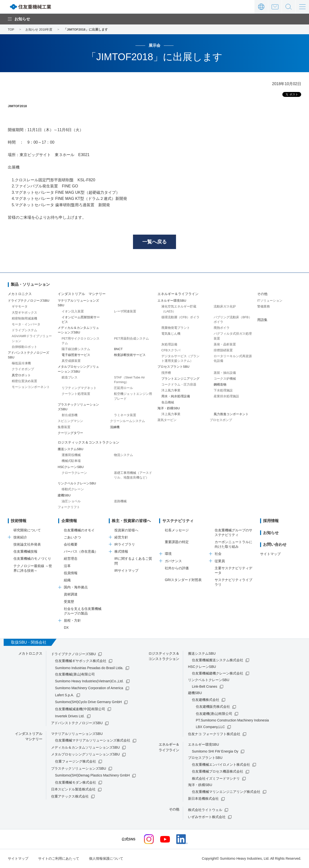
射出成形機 (70, 415)
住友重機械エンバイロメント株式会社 (221, 765)
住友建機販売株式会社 (213, 707)
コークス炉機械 (225, 379)
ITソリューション (270, 301)
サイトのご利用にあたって (59, 859)
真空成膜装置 (71, 361)
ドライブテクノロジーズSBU (73, 654)
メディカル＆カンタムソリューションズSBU (85, 748)
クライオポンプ (23, 369)
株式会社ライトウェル (205, 810)
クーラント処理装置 (76, 394)
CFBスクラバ (171, 350)
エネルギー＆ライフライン (178, 294)
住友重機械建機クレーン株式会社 (218, 674)
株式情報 (121, 552)
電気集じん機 (171, 334)
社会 (218, 554)
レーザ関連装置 (125, 312)
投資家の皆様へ (126, 530)
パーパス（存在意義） (81, 552)
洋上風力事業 (171, 391)
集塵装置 (64, 427)
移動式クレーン (73, 489)
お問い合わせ (275, 7)
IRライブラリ (125, 545)
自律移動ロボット (24, 347)
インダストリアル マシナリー (82, 294)
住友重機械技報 (25, 552)
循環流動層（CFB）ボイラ (180, 317)
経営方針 (121, 537)
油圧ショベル (71, 501)
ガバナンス (173, 561)
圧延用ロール (123, 388)
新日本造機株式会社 (203, 799)
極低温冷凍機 (21, 363)
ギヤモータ (20, 307)
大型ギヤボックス (24, 313)
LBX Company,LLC (210, 727)
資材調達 (71, 594)
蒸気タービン (167, 420)
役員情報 (71, 573)
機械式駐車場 (71, 461)
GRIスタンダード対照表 (183, 580)
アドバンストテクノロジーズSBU (77, 723)
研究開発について (27, 530)
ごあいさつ (72, 537)
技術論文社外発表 (27, 545)
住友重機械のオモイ (79, 530)
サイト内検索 (289, 7)
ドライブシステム (24, 330)
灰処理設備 (169, 345)
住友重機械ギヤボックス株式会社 (81, 661)
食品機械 (168, 403)
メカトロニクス (20, 294)
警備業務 (264, 307)
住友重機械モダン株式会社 (76, 783)
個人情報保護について (106, 859)
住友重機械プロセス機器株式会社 (218, 772)
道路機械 (120, 501)
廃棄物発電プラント (176, 328)
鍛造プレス (70, 378)
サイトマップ (270, 554)
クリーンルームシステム (127, 421)
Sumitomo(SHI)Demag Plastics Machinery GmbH (92, 776)
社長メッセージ (177, 530)
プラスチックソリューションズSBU (79, 769)
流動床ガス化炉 (225, 307)
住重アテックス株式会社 (70, 797)
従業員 (220, 561)
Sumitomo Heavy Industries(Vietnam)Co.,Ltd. (89, 681)
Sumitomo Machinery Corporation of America (89, 688)
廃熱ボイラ (222, 328)
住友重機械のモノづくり (32, 559)
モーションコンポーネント (31, 387)
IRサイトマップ (126, 571)
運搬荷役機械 (71, 455)
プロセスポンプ (221, 420)
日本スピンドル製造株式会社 (73, 789)
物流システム (123, 455)
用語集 (262, 320)
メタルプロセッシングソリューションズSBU (85, 754)
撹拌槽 (166, 373)
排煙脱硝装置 (223, 350)
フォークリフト (69, 507)
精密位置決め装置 (24, 381)
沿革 (67, 566)
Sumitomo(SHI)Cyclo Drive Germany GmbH (88, 702)
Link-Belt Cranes (205, 687)
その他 (262, 294)
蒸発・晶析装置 (225, 345)
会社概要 (71, 545)
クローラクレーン (74, 473)
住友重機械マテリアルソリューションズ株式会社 (93, 741)
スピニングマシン (70, 421)
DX (66, 628)
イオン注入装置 (73, 312)
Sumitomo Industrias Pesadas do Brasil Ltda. (89, 668)
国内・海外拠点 (76, 587)
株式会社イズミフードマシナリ (216, 779)
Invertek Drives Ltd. (70, 716)
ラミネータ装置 (125, 415)
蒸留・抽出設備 (225, 373)
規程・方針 (72, 621)
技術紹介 (20, 537)
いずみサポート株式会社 (207, 817)
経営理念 (71, 559)
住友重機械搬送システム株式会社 (218, 660)
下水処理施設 (223, 391)
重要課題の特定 (177, 542)
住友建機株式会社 (206, 700)
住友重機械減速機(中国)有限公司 (80, 709)
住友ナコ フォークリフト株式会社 (214, 734)
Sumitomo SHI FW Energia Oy (215, 752)
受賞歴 (69, 602)
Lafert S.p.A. (65, 695)
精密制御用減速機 (24, 319)
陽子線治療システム (76, 349)
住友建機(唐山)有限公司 (214, 714)
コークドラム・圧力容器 (179, 385)
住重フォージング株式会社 (76, 762)
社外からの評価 (177, 568)
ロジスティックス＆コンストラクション (88, 443)
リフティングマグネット (79, 388)
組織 (67, 580)
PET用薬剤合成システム (131, 339)
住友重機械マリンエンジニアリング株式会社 (226, 792)
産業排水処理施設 (226, 396)
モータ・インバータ (26, 325)
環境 (168, 554)
